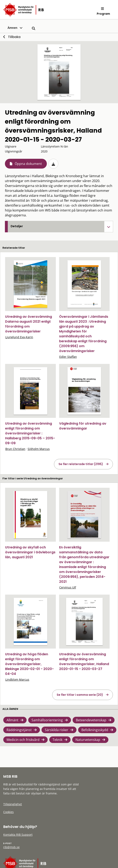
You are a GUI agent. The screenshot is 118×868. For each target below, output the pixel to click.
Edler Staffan (68, 357)
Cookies (8, 812)
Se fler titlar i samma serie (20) (80, 695)
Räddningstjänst (19, 730)
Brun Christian (15, 449)
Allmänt (12, 720)
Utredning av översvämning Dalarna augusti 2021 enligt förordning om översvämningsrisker (29, 324)
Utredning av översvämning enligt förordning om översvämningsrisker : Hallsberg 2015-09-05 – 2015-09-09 (30, 433)
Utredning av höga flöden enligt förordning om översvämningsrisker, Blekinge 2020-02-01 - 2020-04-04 (29, 664)
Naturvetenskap (88, 740)
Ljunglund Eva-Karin (19, 337)
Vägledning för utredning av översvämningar (83, 426)
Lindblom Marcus (17, 680)
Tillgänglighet (13, 804)
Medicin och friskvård (23, 740)
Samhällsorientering (47, 720)
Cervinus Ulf (68, 587)
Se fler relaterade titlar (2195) (81, 464)
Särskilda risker (57, 730)
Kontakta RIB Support (18, 835)
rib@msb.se (11, 847)
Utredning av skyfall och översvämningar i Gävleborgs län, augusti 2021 (30, 552)
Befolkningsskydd (95, 730)
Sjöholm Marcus (39, 449)
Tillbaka (14, 37)
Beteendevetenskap (91, 720)
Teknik (57, 740)
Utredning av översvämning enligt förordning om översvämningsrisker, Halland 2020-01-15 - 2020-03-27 (84, 662)
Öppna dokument (28, 164)
